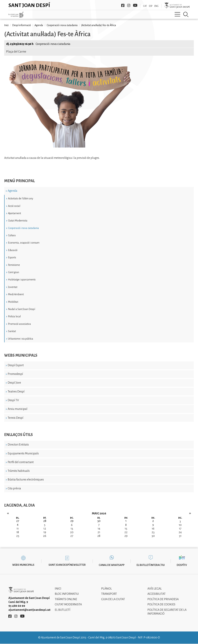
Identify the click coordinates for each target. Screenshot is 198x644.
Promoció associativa (19, 324)
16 (153, 529)
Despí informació (22, 25)
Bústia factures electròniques (26, 480)
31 (180, 536)
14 (99, 529)
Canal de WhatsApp (112, 565)
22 (126, 532)
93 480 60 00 (17, 606)
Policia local (14, 316)
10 (180, 525)
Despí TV (13, 400)
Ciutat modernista (68, 605)
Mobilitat (13, 302)
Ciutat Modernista (18, 221)
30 (153, 536)
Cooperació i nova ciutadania (23, 228)
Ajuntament (14, 213)
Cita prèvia (14, 488)
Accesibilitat (156, 594)
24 (180, 532)
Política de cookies (161, 605)
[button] (71, 147)
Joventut (13, 287)
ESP (151, 6)
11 (18, 529)
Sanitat (12, 331)
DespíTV (182, 565)
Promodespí (15, 374)
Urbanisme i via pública (21, 339)
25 (18, 536)
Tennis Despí (16, 418)
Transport (109, 594)
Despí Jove (14, 383)
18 (18, 532)
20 (72, 532)
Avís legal (155, 589)
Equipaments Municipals (23, 454)
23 (153, 532)
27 (72, 536)
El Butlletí (63, 610)
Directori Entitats (18, 445)
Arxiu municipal (18, 409)
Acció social (14, 206)
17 (180, 529)
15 (126, 529)
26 (45, 536)
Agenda (12, 191)
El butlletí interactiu (151, 565)
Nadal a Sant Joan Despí (22, 309)
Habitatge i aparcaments (22, 280)
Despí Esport (16, 365)
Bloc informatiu (67, 594)
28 (99, 536)
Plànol (107, 589)
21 (99, 532)
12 (45, 529)
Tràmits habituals (19, 471)
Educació (13, 250)
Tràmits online (66, 599)
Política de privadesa (163, 599)
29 (126, 536)
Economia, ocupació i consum (24, 243)
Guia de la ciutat (113, 599)
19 (45, 532)
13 (72, 529)
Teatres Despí (16, 392)
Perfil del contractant (21, 462)
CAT (145, 6)
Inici (6, 25)
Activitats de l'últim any (21, 198)
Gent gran (14, 272)
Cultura (12, 235)
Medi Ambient (16, 294)
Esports (12, 257)
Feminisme (14, 265)
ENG (156, 6)
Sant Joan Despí (29, 5)
